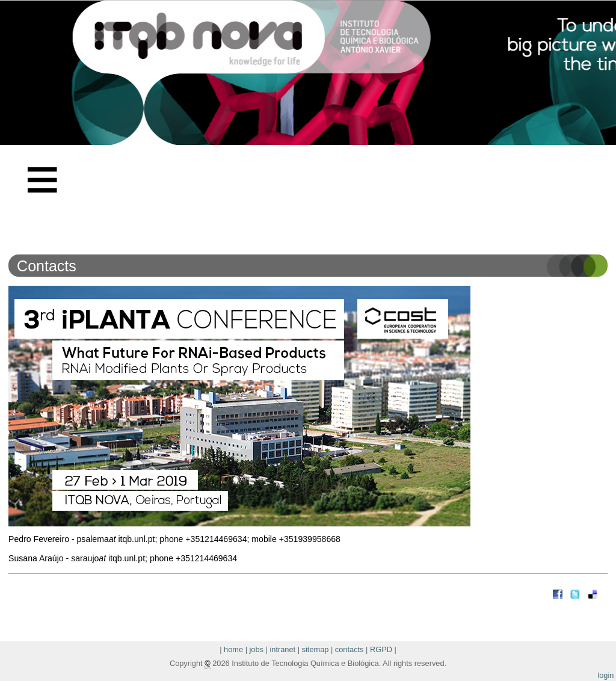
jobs (257, 649)
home (233, 649)
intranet (282, 649)
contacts (350, 649)
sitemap (316, 649)
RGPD (381, 649)
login (605, 675)
